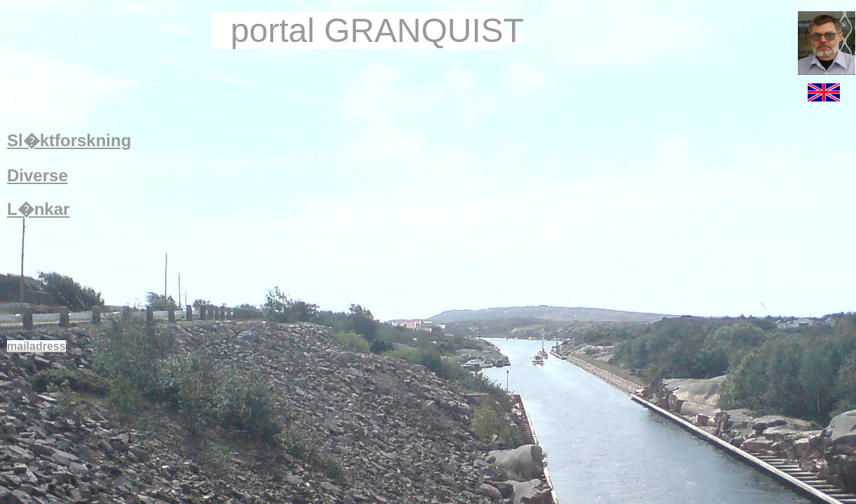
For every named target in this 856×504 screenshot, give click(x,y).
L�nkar (38, 209)
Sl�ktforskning (69, 140)
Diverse (37, 175)
